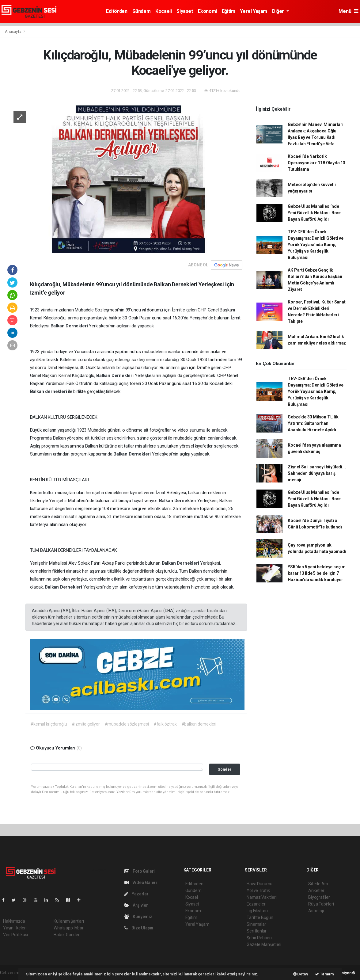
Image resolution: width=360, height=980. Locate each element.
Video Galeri (141, 883)
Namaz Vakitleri (261, 897)
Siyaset (185, 11)
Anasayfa (13, 31)
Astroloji (316, 911)
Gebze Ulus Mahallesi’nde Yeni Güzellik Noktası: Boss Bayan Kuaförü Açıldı (315, 213)
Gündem (142, 11)
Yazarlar (136, 894)
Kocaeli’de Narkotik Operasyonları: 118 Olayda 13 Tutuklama (316, 163)
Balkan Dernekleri (70, 326)
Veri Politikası (15, 935)
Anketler (316, 890)
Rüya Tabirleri (321, 904)
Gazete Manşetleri (264, 944)
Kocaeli (163, 11)
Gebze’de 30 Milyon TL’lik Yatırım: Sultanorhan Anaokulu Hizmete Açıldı (313, 423)
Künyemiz (138, 917)
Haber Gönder (67, 935)
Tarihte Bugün (260, 917)
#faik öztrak (165, 724)
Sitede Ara (318, 884)
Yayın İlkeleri (15, 928)
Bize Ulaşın (139, 928)
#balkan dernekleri (199, 724)
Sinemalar (256, 924)
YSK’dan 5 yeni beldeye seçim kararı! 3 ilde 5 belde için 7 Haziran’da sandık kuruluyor (317, 573)
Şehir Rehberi (259, 938)
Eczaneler (256, 904)
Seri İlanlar (257, 931)
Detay (301, 974)
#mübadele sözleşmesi (127, 724)
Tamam (324, 974)
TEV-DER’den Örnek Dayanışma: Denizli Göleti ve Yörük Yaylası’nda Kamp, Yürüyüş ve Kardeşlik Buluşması (316, 245)
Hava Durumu (260, 884)
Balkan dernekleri (49, 391)
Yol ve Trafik (258, 890)
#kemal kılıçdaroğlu (49, 724)
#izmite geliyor (86, 724)
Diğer (279, 11)
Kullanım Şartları (69, 921)
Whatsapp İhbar (68, 928)
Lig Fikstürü (257, 911)
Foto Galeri (140, 871)
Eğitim (229, 11)
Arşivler (136, 905)
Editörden (117, 11)
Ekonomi (207, 11)
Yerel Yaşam (254, 11)
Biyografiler (319, 897)
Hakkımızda (14, 921)
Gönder (224, 769)
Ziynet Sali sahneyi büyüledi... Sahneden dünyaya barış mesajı (317, 473)
